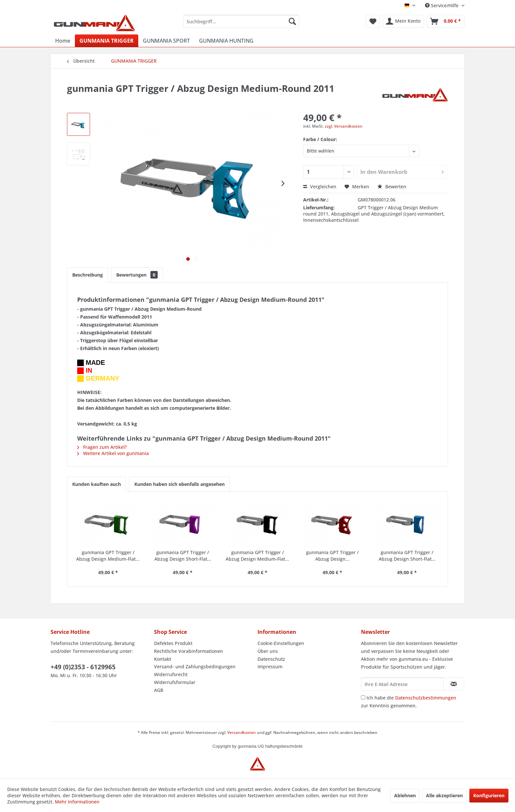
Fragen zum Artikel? (102, 447)
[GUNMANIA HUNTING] (226, 41)
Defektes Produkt (173, 643)
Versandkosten (242, 732)
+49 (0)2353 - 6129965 (83, 667)
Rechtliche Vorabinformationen (189, 651)
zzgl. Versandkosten (344, 126)
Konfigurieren (489, 795)
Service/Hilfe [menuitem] (442, 5)
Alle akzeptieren (444, 795)
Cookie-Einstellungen (281, 643)
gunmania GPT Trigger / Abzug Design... (332, 556)
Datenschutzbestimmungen (426, 698)
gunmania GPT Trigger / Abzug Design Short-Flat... (183, 556)
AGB (159, 690)
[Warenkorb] (446, 21)
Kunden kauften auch (97, 484)
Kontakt (163, 659)
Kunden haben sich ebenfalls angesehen (179, 484)
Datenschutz (271, 659)
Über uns (268, 651)
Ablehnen (405, 795)
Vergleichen (320, 187)
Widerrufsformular (175, 682)
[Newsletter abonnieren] (454, 684)
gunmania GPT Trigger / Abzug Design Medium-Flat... (108, 556)
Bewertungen (137, 275)
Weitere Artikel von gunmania (113, 453)
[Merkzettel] (373, 21)
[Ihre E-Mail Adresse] (402, 684)
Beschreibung (88, 275)
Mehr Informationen (77, 802)
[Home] (63, 41)
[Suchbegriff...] (241, 21)
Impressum (270, 666)
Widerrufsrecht (171, 674)
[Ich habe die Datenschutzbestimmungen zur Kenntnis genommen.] (363, 697)
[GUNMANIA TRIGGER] (107, 41)
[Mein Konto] (403, 21)
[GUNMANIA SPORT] (166, 41)
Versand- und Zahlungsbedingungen (195, 666)
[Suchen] (292, 21)
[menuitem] (241, 21)
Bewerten (392, 187)
